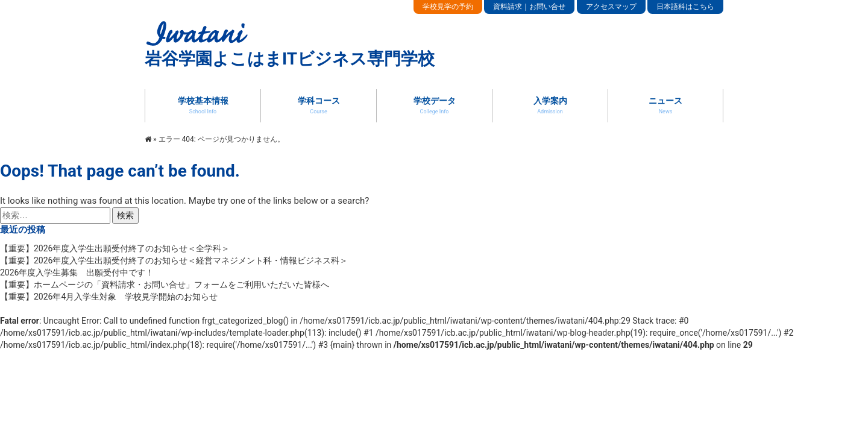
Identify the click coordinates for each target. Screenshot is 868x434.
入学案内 (550, 105)
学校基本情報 (203, 105)
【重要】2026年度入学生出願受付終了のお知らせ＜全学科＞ (119, 248)
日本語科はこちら (685, 7)
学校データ (435, 105)
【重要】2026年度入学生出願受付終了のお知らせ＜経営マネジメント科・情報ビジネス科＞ (178, 260)
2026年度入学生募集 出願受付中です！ (77, 272)
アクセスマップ (611, 7)
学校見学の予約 (448, 7)
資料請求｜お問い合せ (529, 7)
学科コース (319, 105)
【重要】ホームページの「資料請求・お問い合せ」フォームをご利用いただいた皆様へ (165, 285)
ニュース (665, 105)
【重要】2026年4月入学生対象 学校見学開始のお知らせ (109, 297)
